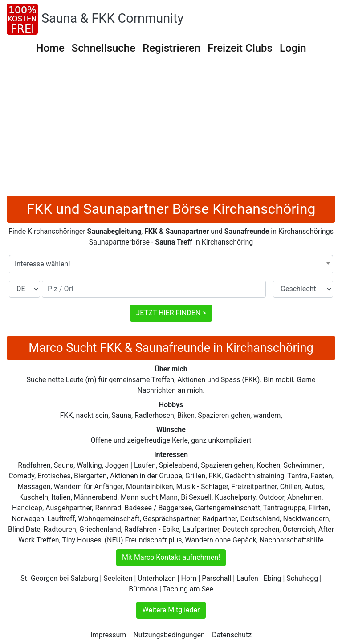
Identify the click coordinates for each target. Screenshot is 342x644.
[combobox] (171, 264)
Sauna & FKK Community (112, 18)
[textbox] (171, 264)
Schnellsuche (104, 48)
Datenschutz (232, 635)
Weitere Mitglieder (171, 610)
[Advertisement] (171, 129)
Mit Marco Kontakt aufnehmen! (171, 557)
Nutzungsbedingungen (169, 635)
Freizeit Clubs (240, 48)
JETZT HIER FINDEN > (171, 313)
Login (293, 48)
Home (50, 48)
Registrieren (171, 48)
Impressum (108, 635)
